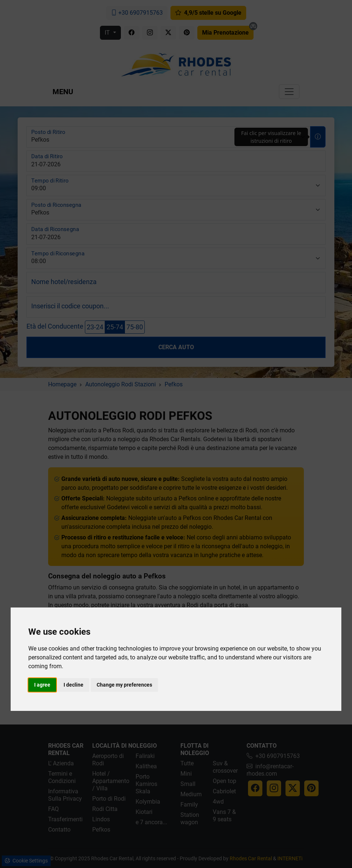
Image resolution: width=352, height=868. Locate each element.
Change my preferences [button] (124, 685)
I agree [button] (42, 685)
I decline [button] (73, 685)
